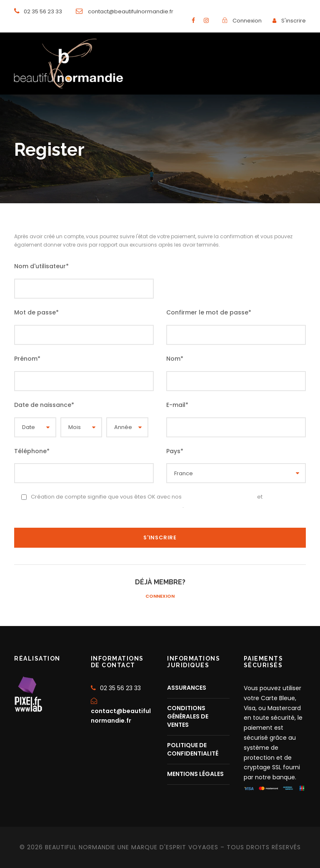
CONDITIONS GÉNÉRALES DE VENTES (188, 716)
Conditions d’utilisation (219, 496)
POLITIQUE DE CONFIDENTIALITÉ (193, 749)
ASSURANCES (187, 688)
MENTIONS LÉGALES (195, 774)
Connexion (160, 596)
